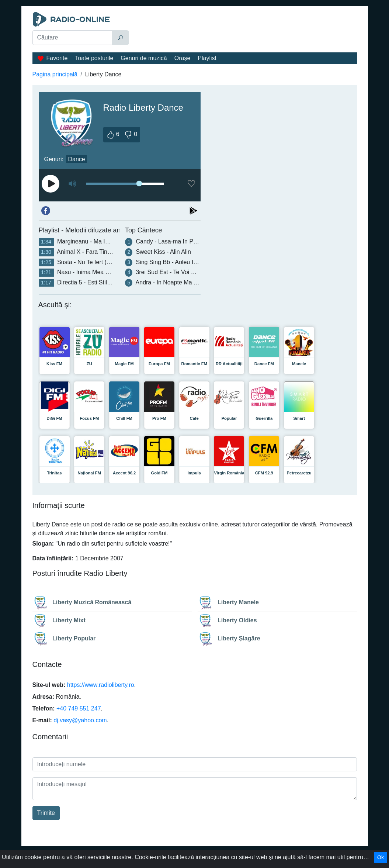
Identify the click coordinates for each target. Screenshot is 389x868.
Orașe (183, 58)
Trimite (46, 813)
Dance (76, 159)
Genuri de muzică (144, 58)
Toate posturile (94, 58)
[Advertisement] (245, 30)
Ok (381, 857)
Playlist (207, 58)
